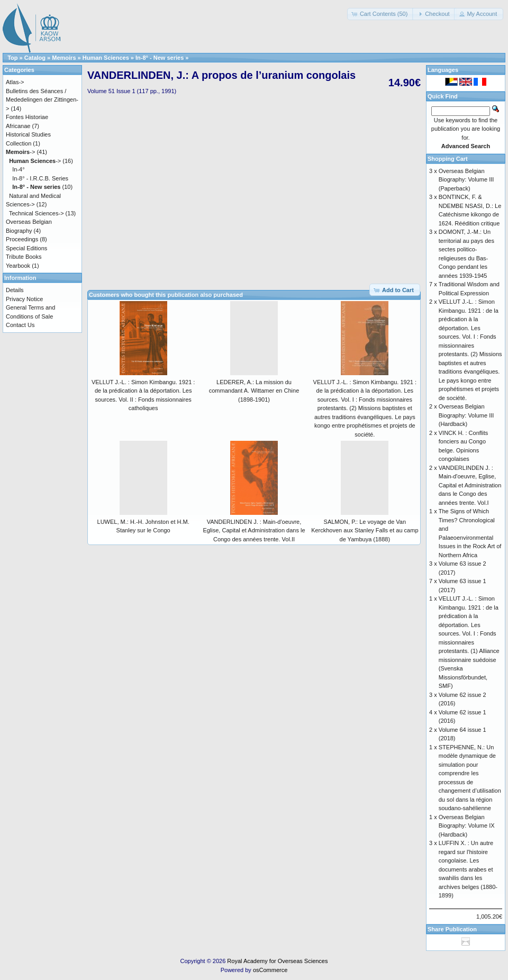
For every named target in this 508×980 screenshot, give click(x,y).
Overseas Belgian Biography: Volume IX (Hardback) (467, 826)
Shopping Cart (448, 159)
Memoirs (64, 58)
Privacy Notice (24, 299)
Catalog (35, 58)
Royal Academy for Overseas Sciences (277, 961)
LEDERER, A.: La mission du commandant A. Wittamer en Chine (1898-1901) (254, 391)
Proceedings (22, 239)
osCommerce (270, 970)
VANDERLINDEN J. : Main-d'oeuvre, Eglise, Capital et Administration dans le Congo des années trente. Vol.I (470, 485)
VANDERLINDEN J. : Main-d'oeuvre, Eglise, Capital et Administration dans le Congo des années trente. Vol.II (254, 530)
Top (12, 58)
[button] (381, 14)
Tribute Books (24, 257)
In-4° (18, 169)
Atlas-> (15, 82)
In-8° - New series (160, 58)
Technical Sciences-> (37, 213)
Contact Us (20, 325)
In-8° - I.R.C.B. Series (40, 178)
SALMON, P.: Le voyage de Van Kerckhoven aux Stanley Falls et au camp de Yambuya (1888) (365, 530)
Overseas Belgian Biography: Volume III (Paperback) (466, 180)
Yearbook (18, 266)
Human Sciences (106, 58)
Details (15, 290)
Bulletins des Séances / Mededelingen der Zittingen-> (42, 100)
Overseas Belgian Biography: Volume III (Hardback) (466, 415)
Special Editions (26, 248)
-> (20, 152)
